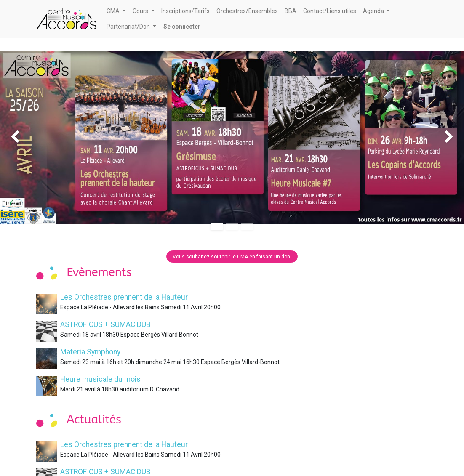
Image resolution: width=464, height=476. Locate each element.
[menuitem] (185, 11)
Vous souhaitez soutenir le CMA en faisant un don (232, 257)
